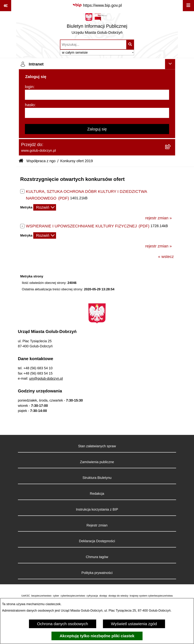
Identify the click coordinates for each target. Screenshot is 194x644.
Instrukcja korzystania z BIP (97, 509)
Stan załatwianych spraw (97, 446)
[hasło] (97, 113)
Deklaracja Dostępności (97, 541)
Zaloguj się (97, 129)
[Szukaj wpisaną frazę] (130, 45)
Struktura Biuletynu (97, 478)
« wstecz (166, 257)
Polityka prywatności (97, 573)
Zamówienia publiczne (97, 462)
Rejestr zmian (97, 525)
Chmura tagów (97, 557)
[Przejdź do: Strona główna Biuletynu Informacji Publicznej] (21, 161)
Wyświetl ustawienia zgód (134, 624)
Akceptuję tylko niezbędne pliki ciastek (97, 636)
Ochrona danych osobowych (63, 624)
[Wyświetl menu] (188, 6)
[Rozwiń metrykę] (45, 207)
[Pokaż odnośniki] (6, 6)
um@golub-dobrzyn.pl (46, 378)
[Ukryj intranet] (170, 64)
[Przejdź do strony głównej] (97, 25)
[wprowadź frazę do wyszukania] (93, 45)
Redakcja (97, 494)
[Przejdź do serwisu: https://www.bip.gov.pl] (97, 5)
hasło (30, 105)
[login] (97, 95)
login (29, 87)
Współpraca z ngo (41, 161)
